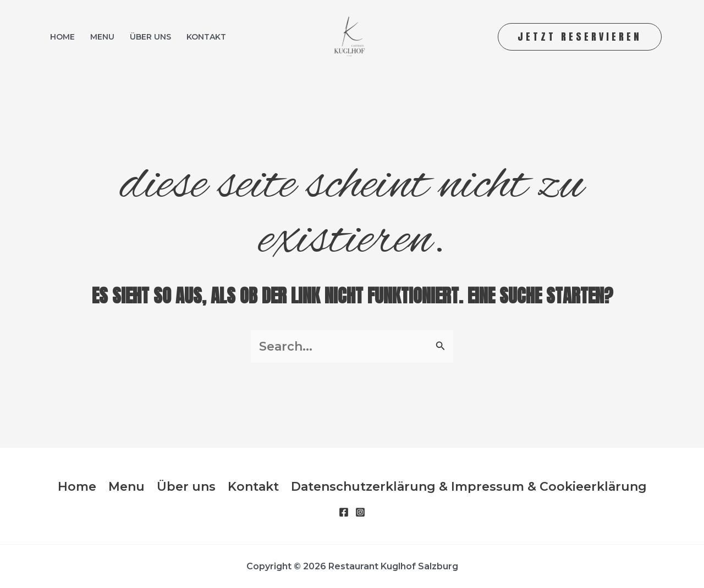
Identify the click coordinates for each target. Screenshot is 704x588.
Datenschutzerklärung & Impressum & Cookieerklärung (469, 487)
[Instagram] (360, 512)
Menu (102, 37)
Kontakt (206, 37)
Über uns (150, 37)
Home (62, 37)
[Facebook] (344, 512)
